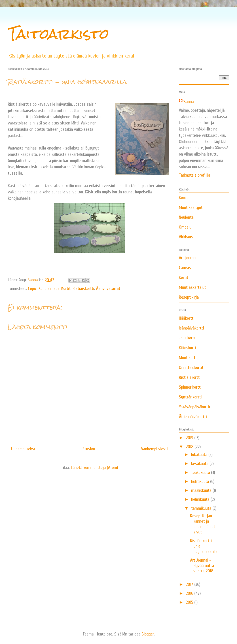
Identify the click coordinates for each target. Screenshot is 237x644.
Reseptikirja (189, 297)
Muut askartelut (192, 287)
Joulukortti (188, 338)
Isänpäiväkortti (191, 328)
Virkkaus (186, 237)
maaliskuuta (202, 490)
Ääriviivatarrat (108, 288)
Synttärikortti (190, 397)
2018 (190, 447)
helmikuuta (201, 499)
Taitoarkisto (58, 34)
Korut (183, 198)
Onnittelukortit (191, 367)
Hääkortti (187, 318)
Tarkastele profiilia (195, 175)
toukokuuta (201, 472)
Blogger (148, 634)
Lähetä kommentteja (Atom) (94, 467)
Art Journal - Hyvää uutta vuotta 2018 (202, 566)
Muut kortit (188, 358)
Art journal (188, 258)
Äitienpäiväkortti (193, 417)
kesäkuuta (200, 463)
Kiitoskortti (188, 348)
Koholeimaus (49, 288)
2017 (190, 584)
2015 (190, 602)
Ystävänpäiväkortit (195, 407)
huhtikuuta (201, 481)
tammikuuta (202, 508)
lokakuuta (200, 455)
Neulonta (186, 217)
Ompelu (185, 227)
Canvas (185, 268)
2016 (190, 593)
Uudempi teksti (24, 449)
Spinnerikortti (190, 387)
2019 (190, 438)
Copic (32, 288)
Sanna (188, 102)
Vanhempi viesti (154, 449)
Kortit (66, 288)
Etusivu (89, 449)
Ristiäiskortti (83, 288)
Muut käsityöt (191, 207)
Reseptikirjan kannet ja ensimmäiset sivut (203, 524)
